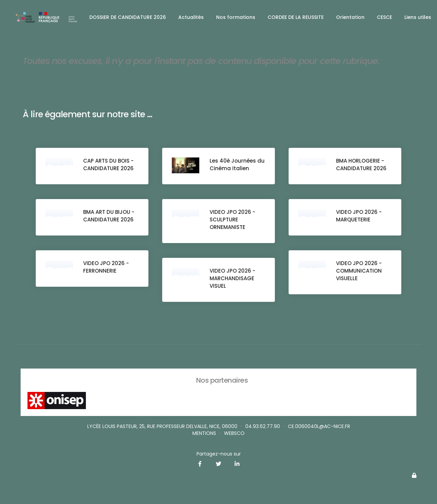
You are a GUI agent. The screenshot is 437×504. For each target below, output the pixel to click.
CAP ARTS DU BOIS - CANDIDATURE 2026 (109, 165)
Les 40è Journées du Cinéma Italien (234, 165)
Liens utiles (418, 17)
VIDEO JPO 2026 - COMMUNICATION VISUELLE (360, 271)
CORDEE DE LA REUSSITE (296, 17)
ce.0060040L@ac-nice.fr (319, 426)
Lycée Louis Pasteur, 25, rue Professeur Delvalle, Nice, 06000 (162, 426)
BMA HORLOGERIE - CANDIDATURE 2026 (362, 165)
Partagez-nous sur (219, 454)
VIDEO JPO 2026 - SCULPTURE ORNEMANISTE (233, 220)
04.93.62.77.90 (263, 426)
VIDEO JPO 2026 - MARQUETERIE (360, 216)
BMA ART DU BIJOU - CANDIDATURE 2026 (109, 216)
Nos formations (236, 17)
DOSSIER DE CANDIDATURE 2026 (128, 17)
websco (234, 433)
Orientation (350, 17)
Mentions (204, 433)
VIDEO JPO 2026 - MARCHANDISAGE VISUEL (233, 279)
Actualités (191, 17)
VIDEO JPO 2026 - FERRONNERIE (107, 268)
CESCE (384, 17)
